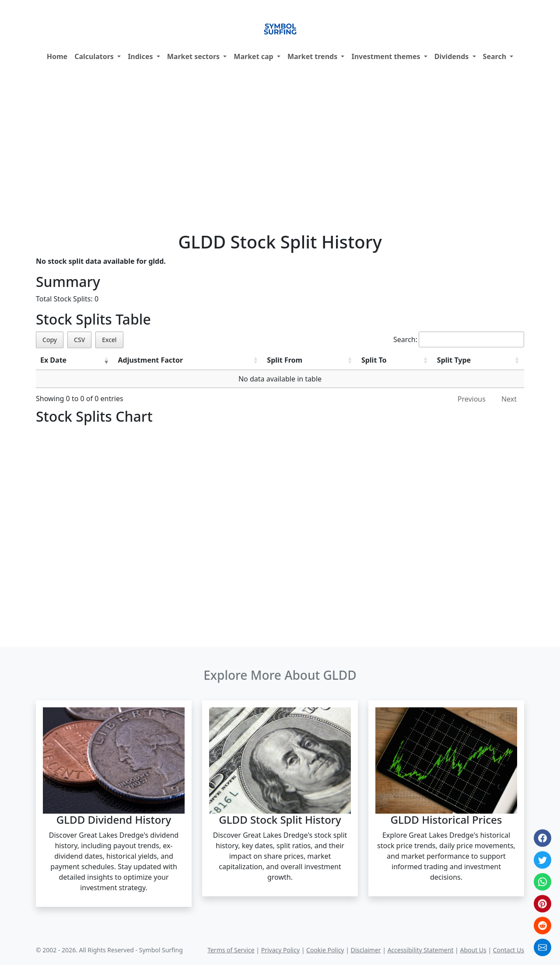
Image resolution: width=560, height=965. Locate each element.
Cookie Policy (325, 950)
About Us (473, 950)
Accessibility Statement (421, 950)
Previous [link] (472, 399)
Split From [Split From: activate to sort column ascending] (285, 360)
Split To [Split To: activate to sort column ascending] (374, 360)
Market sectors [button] (194, 56)
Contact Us (509, 950)
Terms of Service (231, 950)
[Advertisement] (280, 149)
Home (57, 56)
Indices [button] (141, 56)
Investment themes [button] (387, 56)
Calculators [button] (95, 56)
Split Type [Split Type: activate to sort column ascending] (454, 360)
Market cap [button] (254, 56)
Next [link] (509, 399)
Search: (459, 339)
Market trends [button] (313, 56)
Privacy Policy (280, 950)
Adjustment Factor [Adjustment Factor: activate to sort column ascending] (150, 360)
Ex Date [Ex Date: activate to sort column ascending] (53, 360)
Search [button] (496, 56)
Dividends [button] (453, 56)
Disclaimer (366, 950)
